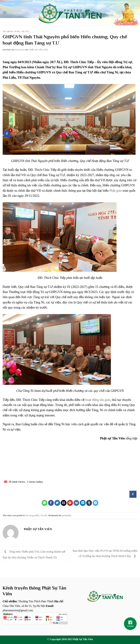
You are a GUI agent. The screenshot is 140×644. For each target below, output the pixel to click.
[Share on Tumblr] (89, 503)
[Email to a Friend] (64, 503)
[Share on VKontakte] (76, 503)
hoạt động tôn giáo (98, 400)
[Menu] (5, 13)
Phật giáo (116, 191)
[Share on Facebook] (51, 503)
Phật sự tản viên (39, 50)
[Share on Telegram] (96, 503)
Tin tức (25, 31)
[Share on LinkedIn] (83, 503)
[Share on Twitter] (57, 503)
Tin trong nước (11, 31)
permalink (66, 515)
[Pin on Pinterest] (70, 503)
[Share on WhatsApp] (45, 503)
